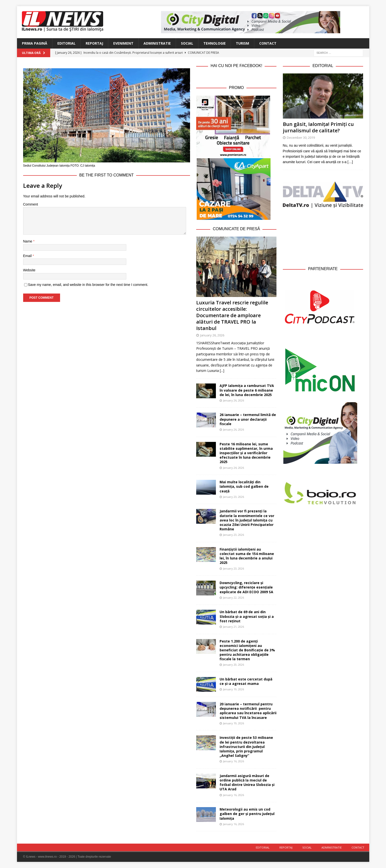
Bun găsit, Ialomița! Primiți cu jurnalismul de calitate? (318, 127)
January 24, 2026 (233, 468)
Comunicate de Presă (236, 229)
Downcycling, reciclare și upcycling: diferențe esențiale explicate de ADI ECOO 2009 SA (246, 587)
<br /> (323, 236)
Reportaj (94, 43)
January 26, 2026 (212, 335)
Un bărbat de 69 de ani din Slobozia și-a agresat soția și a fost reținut (247, 616)
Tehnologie (215, 43)
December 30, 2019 (301, 138)
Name (28, 241)
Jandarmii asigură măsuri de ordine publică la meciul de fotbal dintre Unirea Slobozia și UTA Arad (247, 782)
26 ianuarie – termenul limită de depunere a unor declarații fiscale (248, 419)
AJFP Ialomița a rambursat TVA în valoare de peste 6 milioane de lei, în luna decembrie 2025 (247, 390)
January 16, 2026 (233, 761)
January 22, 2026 (233, 598)
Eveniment (123, 43)
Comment (31, 204)
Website (29, 270)
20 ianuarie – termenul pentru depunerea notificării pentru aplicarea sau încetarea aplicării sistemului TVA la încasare (248, 711)
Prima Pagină (35, 43)
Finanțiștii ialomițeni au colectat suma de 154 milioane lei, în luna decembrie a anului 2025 (247, 556)
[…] (350, 162)
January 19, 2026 (233, 689)
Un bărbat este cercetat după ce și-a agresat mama (246, 681)
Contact (268, 43)
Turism (242, 43)
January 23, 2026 (233, 497)
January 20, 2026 (233, 665)
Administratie (157, 43)
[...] (222, 371)
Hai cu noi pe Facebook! (236, 66)
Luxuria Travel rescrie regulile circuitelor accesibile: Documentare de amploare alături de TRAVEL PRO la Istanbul (232, 315)
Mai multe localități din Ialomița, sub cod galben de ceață (244, 486)
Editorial (66, 43)
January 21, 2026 (233, 627)
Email (28, 256)
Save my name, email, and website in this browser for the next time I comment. (88, 285)
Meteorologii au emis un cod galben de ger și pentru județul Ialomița (247, 814)
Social (187, 43)
